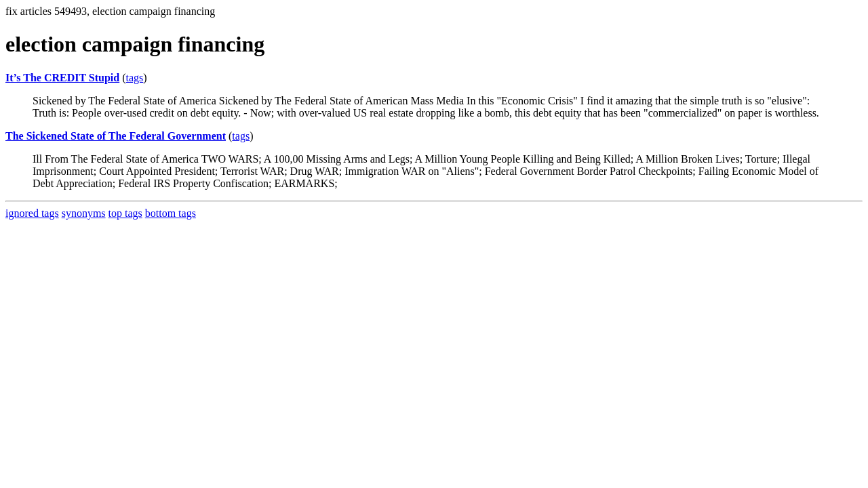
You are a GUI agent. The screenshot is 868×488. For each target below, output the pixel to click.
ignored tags (32, 213)
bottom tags (171, 213)
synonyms (84, 213)
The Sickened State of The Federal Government (116, 136)
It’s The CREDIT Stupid (62, 78)
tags (135, 78)
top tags (125, 213)
